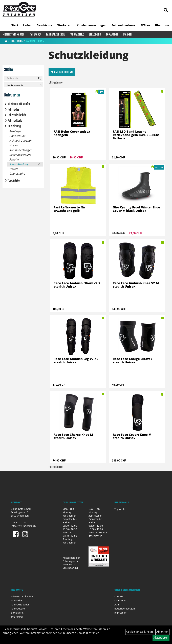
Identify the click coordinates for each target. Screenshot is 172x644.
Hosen (13, 145)
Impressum (121, 613)
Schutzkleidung (35, 41)
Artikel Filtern (62, 72)
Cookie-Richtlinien (88, 633)
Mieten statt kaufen (14, 35)
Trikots (14, 169)
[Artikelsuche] (166, 10)
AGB (117, 605)
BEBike (145, 25)
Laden (27, 25)
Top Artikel (112, 35)
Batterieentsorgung (125, 609)
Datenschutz (121, 600)
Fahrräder (35, 35)
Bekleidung (95, 35)
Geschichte (44, 25)
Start (15, 25)
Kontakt (119, 596)
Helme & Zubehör (20, 141)
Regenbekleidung (20, 155)
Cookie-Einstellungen (140, 632)
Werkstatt (64, 25)
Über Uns (162, 25)
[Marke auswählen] (23, 85)
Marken (127, 35)
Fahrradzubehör (55, 35)
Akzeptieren (161, 638)
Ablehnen (162, 632)
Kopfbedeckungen (21, 150)
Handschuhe (17, 136)
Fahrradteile (77, 35)
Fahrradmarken (123, 25)
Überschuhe (17, 174)
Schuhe (14, 159)
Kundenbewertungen (92, 25)
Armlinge (15, 131)
